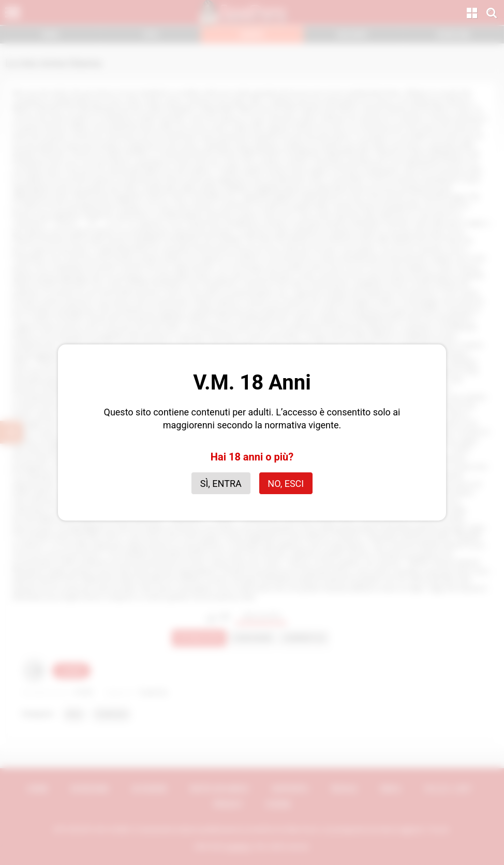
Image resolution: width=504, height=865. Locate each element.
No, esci (286, 484)
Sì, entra (221, 484)
